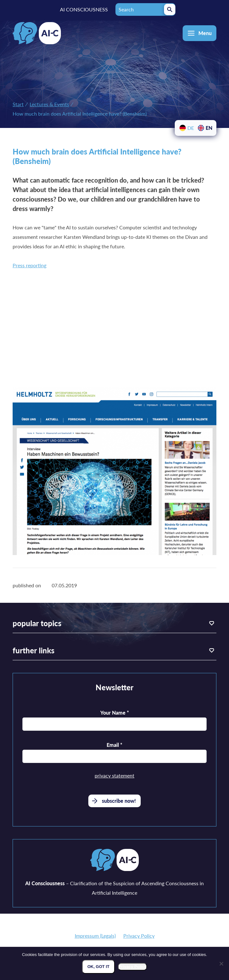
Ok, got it (98, 967)
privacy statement (115, 775)
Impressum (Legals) (95, 936)
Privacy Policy (139, 936)
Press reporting (29, 265)
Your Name (115, 713)
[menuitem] (186, 128)
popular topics (37, 623)
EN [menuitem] (209, 128)
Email (115, 745)
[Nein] (221, 964)
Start (18, 104)
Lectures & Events (49, 104)
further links (34, 650)
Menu (205, 33)
